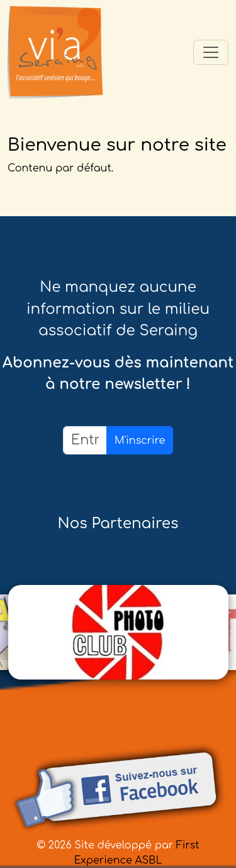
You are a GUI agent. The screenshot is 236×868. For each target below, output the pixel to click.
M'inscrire (140, 441)
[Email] (85, 440)
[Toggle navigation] (211, 52)
